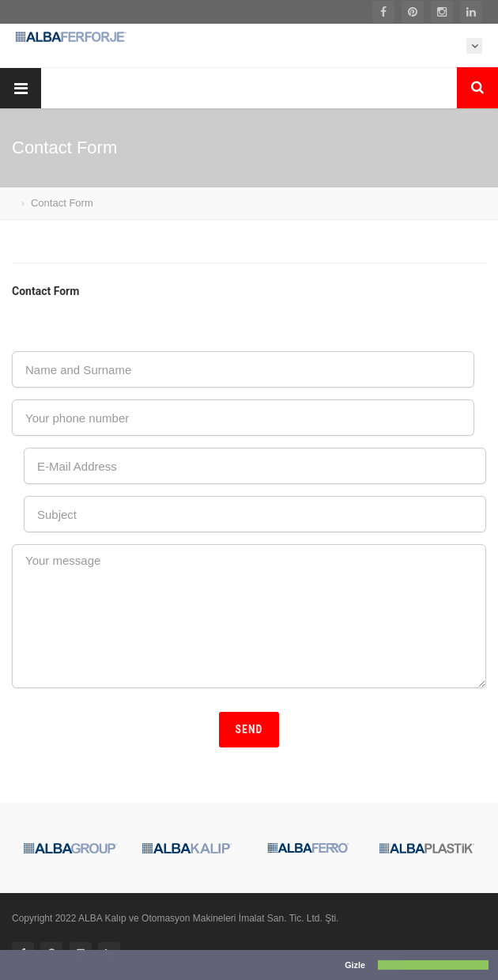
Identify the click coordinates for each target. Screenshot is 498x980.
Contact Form (62, 203)
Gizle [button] (355, 965)
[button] (11, 966)
